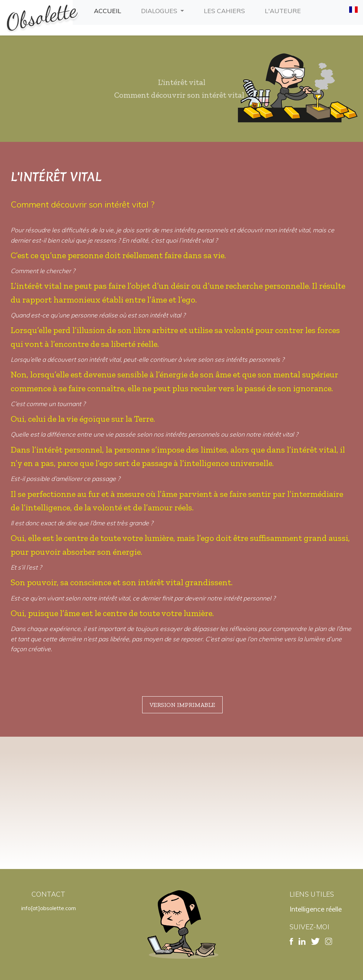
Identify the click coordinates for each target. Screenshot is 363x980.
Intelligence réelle (316, 909)
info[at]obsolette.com (49, 908)
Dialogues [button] (160, 11)
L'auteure (284, 10)
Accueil (109, 10)
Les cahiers (226, 10)
